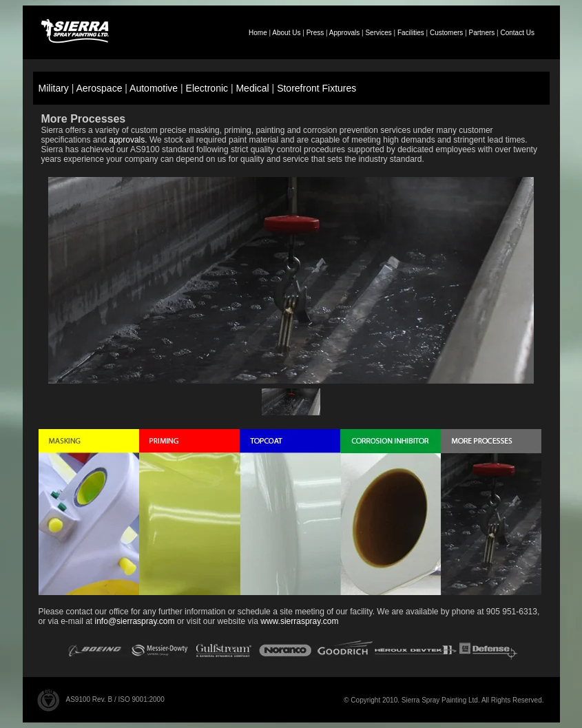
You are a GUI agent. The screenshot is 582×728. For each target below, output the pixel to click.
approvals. (128, 140)
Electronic (207, 88)
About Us (286, 33)
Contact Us (517, 33)
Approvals (344, 33)
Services (378, 33)
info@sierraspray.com (135, 621)
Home (258, 33)
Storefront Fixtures (316, 88)
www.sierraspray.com (299, 621)
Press (315, 33)
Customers (446, 33)
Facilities (411, 33)
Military (54, 88)
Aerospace (100, 88)
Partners (482, 33)
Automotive (154, 88)
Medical (252, 88)
